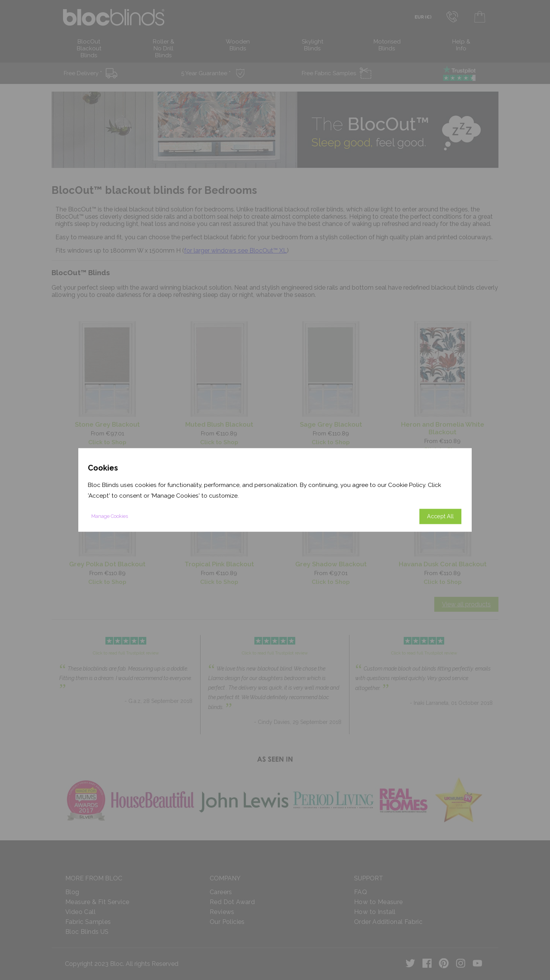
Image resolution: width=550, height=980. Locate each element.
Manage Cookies (110, 517)
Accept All (440, 517)
